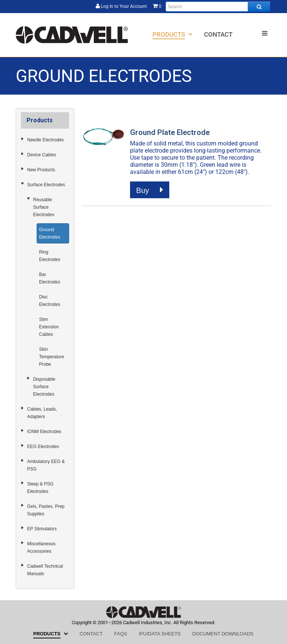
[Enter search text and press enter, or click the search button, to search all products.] (218, 7)
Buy (150, 190)
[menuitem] (172, 34)
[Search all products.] (259, 7)
